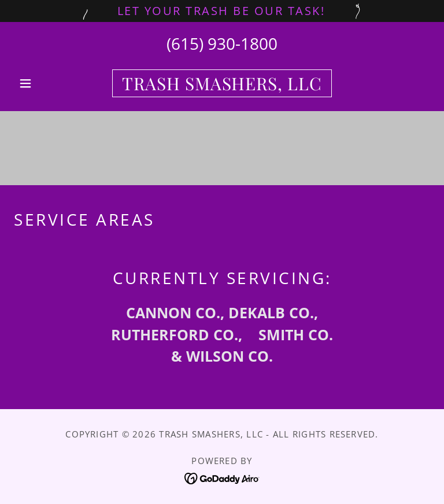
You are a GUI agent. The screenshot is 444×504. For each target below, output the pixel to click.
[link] (222, 86)
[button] (45, 83)
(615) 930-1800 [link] (222, 43)
